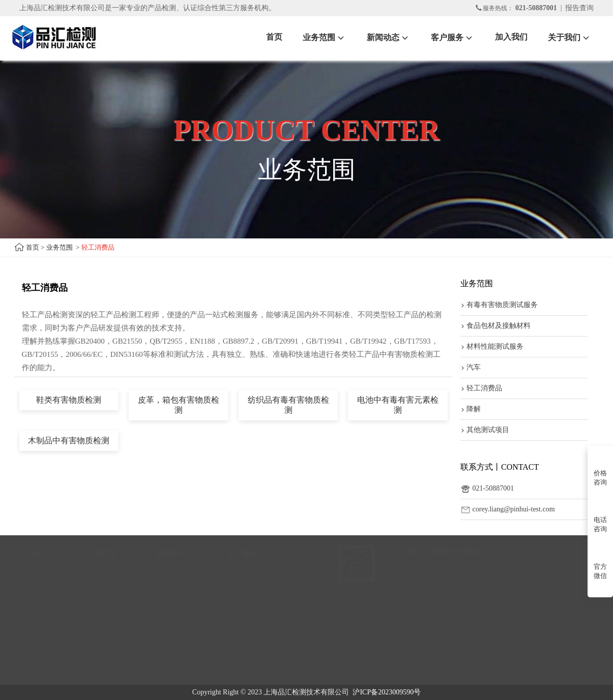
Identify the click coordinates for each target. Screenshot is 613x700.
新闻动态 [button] (389, 38)
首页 (274, 37)
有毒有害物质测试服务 (499, 305)
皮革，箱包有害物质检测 (179, 405)
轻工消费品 (481, 388)
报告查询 (579, 8)
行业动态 (174, 583)
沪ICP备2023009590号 (387, 692)
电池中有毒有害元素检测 (398, 405)
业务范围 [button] (325, 38)
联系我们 (34, 607)
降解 (471, 409)
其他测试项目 (485, 430)
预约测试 (245, 571)
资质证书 (34, 595)
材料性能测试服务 (492, 346)
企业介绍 (34, 571)
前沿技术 (174, 595)
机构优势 (34, 583)
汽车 (471, 367)
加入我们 (511, 37)
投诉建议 (245, 595)
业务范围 (60, 247)
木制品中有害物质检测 (69, 440)
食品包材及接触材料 (495, 326)
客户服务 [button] (453, 38)
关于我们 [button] (570, 38)
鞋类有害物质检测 (69, 400)
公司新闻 (174, 571)
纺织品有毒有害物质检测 (288, 405)
